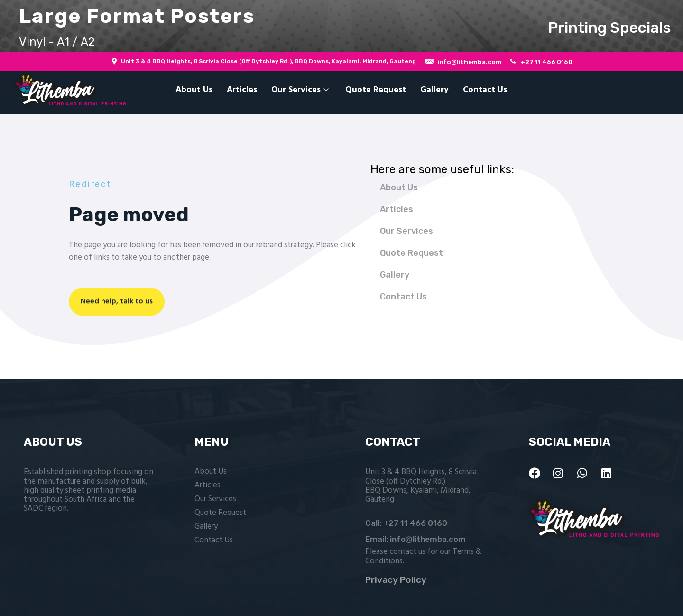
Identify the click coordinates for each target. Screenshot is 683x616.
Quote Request (376, 90)
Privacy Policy (396, 580)
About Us (194, 90)
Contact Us (485, 90)
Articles (242, 90)
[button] (341, 26)
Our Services (301, 90)
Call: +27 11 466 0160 (406, 523)
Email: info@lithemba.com (415, 539)
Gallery (434, 90)
